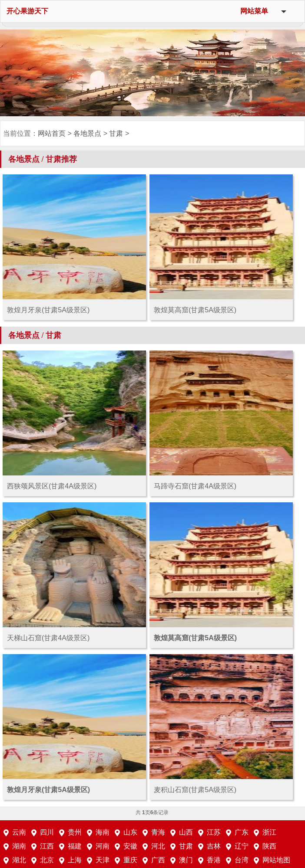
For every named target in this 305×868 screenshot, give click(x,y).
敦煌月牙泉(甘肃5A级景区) (48, 310)
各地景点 (87, 133)
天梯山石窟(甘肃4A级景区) (48, 638)
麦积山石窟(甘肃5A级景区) (195, 790)
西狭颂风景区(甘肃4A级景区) (52, 486)
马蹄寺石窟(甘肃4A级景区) (195, 486)
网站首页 (52, 133)
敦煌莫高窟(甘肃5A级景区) (195, 310)
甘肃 (116, 133)
